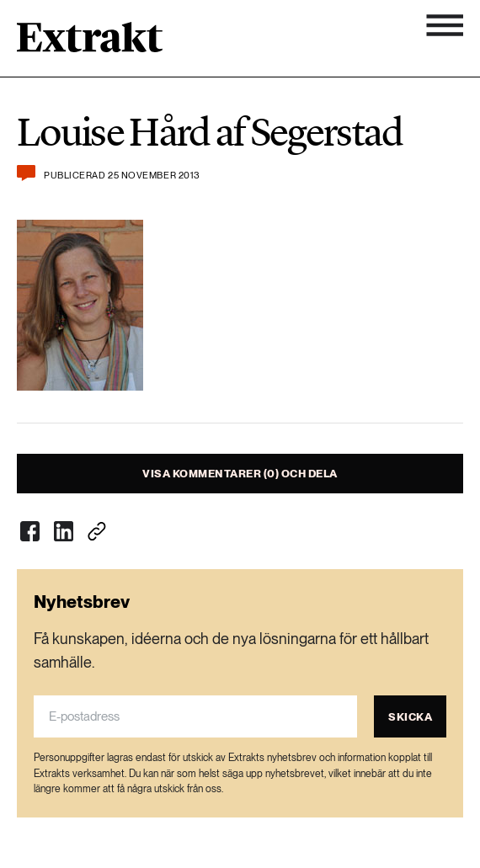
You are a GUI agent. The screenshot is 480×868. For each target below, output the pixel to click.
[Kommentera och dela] (26, 173)
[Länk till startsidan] (90, 43)
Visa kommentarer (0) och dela (240, 474)
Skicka (410, 717)
